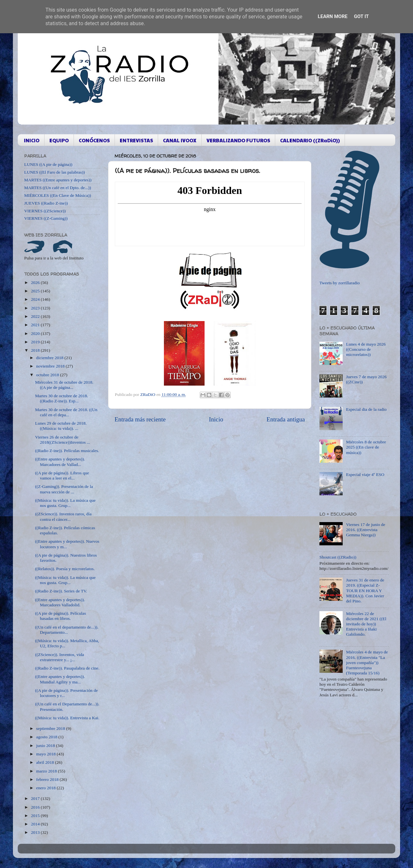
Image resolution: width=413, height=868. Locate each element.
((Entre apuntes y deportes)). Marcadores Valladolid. (60, 602)
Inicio (216, 419)
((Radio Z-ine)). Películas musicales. (67, 451)
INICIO (32, 140)
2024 (36, 299)
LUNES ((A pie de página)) (48, 164)
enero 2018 (46, 788)
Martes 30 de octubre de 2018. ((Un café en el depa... (66, 412)
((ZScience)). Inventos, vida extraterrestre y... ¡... (60, 657)
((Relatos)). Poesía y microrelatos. (65, 569)
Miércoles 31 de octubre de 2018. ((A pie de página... (64, 385)
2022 (36, 316)
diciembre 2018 (50, 358)
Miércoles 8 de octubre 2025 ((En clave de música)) (366, 447)
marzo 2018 (47, 771)
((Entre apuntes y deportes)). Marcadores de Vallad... (60, 462)
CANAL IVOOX (180, 140)
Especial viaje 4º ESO (365, 474)
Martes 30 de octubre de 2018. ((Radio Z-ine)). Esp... (62, 398)
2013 (36, 832)
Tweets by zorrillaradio (340, 283)
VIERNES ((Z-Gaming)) (46, 218)
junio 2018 (46, 746)
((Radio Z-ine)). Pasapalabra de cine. (67, 668)
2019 (36, 342)
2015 (36, 816)
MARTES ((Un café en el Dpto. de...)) (58, 188)
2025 (36, 291)
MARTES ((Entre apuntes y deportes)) (58, 180)
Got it (361, 16)
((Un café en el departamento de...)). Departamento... (67, 630)
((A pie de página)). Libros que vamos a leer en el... (62, 475)
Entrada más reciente (140, 419)
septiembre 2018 (51, 728)
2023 (36, 308)
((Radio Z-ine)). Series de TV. (61, 591)
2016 (36, 807)
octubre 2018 (48, 375)
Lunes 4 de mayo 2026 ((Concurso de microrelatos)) (366, 349)
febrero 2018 (48, 779)
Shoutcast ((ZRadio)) (338, 557)
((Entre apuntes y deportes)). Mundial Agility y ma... (60, 679)
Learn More (333, 16)
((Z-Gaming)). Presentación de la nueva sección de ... (64, 489)
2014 (36, 824)
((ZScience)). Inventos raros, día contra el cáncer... (63, 516)
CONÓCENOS (94, 140)
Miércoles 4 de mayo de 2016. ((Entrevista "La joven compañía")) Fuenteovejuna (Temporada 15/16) (367, 662)
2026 (36, 283)
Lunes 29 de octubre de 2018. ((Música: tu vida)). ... (61, 426)
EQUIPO (59, 140)
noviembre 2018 (51, 366)
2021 (36, 325)
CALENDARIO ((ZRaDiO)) (310, 140)
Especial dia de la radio (366, 409)
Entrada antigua (286, 419)
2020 (36, 333)
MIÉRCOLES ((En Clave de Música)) (58, 195)
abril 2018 (46, 762)
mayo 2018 (46, 754)
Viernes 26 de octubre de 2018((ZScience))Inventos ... (63, 440)
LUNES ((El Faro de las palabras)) (55, 172)
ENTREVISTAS (136, 140)
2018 (36, 350)
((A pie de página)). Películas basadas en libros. (61, 616)
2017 (36, 798)
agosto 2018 (47, 737)
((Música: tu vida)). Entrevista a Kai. (67, 718)
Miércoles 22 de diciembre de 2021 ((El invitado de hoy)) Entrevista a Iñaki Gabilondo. (366, 624)
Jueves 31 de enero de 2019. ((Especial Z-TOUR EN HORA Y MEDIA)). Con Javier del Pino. (365, 590)
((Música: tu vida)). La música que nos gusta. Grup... (65, 503)
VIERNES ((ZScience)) (45, 211)
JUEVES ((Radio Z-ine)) (46, 203)
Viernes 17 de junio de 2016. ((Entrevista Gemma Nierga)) (365, 530)
